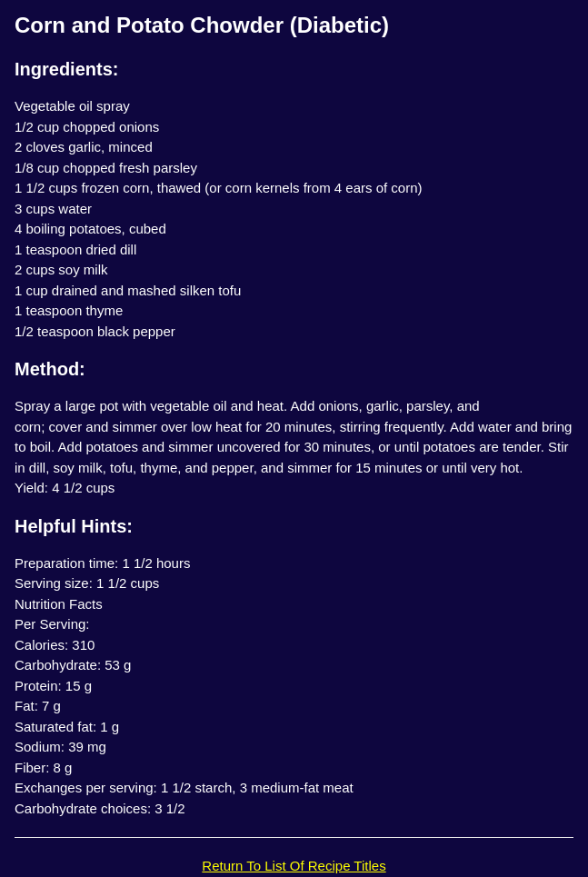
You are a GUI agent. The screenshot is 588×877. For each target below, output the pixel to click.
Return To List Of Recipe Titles (294, 866)
